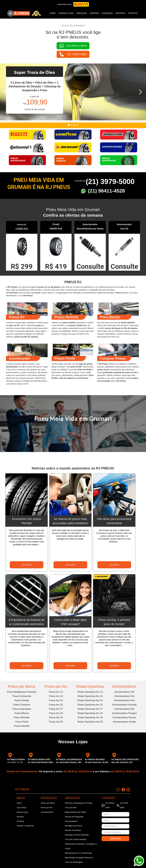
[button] (6, 92)
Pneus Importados (22, 709)
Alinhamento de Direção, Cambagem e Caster (81, 846)
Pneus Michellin (22, 717)
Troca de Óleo (71, 808)
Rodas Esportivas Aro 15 (90, 700)
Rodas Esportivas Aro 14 (90, 696)
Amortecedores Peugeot (124, 713)
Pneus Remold (22, 726)
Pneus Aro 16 (56, 705)
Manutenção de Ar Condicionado (78, 853)
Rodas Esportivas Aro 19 (90, 717)
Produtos (20, 821)
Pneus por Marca (22, 686)
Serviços (20, 817)
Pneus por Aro (56, 686)
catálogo (107, 13)
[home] (24, 13)
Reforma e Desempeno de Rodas (79, 803)
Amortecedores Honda (124, 722)
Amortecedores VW (124, 692)
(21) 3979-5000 (110, 182)
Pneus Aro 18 (56, 713)
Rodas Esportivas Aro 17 (90, 709)
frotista (120, 13)
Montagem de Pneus (73, 826)
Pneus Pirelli (22, 722)
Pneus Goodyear (22, 705)
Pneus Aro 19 (56, 717)
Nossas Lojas (22, 812)
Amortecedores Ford (124, 700)
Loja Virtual (21, 808)
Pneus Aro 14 (56, 696)
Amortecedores (124, 686)
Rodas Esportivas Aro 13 (90, 692)
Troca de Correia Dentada (76, 839)
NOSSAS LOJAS (66, 13)
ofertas (94, 13)
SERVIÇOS (82, 13)
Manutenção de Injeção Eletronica (79, 858)
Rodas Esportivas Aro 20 (90, 722)
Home (53, 13)
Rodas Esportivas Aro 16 (90, 705)
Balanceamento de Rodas (76, 812)
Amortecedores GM (124, 709)
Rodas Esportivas (90, 686)
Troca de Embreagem (74, 862)
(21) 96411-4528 (106, 191)
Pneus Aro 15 (56, 700)
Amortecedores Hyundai (124, 705)
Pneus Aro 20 (56, 722)
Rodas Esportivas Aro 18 (90, 713)
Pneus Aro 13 (56, 692)
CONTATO (133, 13)
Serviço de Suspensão (74, 817)
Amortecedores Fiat (124, 696)
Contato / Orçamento (25, 826)
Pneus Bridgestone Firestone (22, 692)
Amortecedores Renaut (124, 717)
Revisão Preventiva (73, 830)
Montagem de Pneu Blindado (77, 835)
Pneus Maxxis (22, 713)
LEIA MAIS (27, 565)
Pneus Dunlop (22, 700)
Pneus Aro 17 (56, 709)
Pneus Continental (22, 696)
